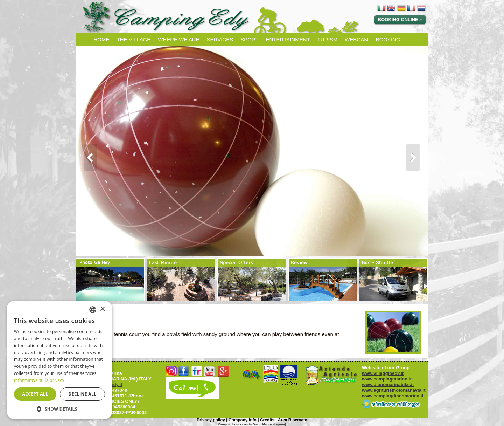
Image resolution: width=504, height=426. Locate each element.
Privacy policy (211, 420)
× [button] (102, 309)
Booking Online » (400, 19)
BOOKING (388, 39)
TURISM (328, 39)
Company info (243, 420)
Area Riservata (293, 420)
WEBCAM (357, 39)
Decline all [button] (83, 394)
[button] (59, 409)
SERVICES (220, 39)
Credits (267, 420)
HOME (102, 39)
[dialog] (59, 360)
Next (416, 158)
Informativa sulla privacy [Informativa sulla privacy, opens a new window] (39, 380)
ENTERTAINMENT (288, 39)
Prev (88, 158)
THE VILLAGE (134, 39)
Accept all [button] (35, 394)
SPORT (249, 39)
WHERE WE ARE (178, 39)
